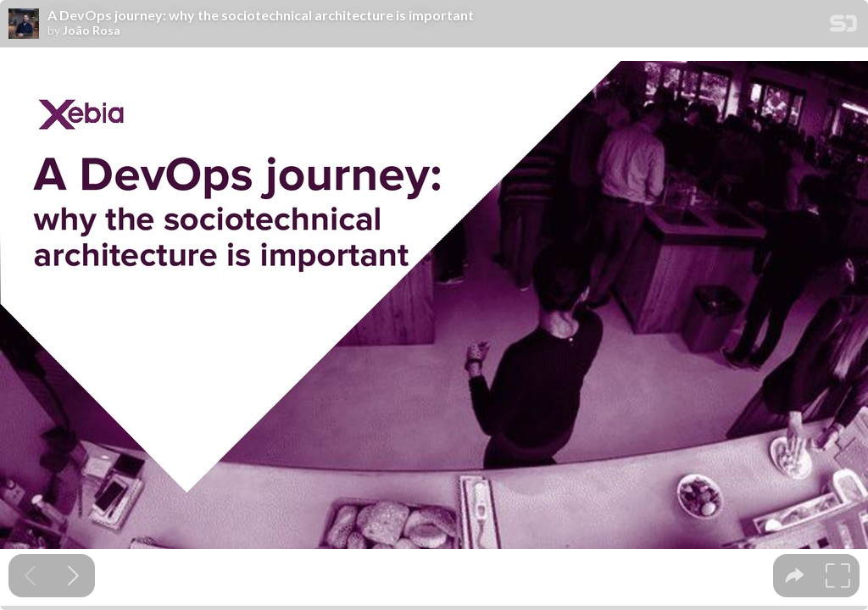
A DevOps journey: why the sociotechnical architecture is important (261, 15)
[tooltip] (795, 576)
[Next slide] (73, 576)
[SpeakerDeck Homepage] (843, 27)
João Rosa (92, 30)
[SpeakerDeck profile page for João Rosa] (24, 25)
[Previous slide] (30, 576)
